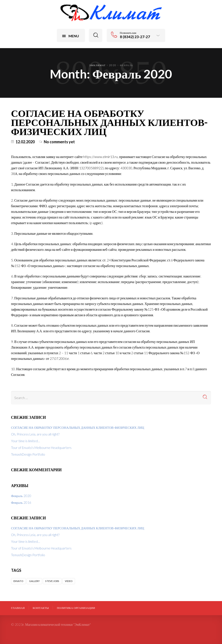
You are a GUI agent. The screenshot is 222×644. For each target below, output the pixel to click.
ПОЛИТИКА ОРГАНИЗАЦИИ (76, 608)
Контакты (41, 608)
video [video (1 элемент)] (69, 581)
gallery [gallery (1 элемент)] (34, 581)
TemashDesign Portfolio (28, 454)
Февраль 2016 (21, 502)
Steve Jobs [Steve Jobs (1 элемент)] (52, 581)
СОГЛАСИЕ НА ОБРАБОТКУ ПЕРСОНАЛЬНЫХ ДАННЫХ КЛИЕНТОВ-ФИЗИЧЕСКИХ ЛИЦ (109, 122)
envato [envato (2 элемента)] (18, 581)
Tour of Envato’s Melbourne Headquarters (41, 448)
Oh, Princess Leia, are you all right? (35, 434)
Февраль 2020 (21, 496)
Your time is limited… (25, 441)
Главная (18, 608)
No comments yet (59, 142)
